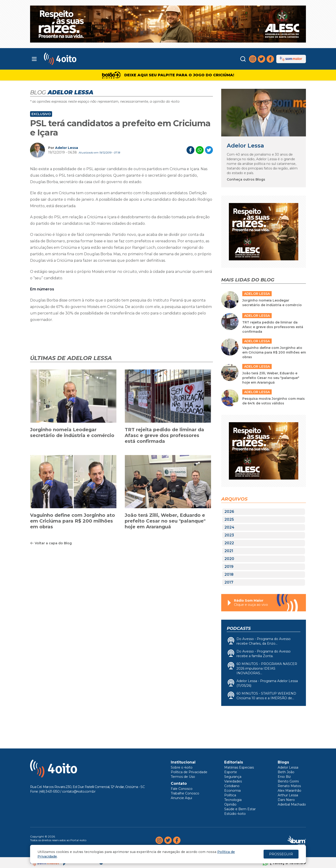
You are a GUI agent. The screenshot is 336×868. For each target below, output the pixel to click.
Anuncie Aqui (181, 798)
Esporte (231, 772)
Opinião (230, 804)
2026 (229, 512)
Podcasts (239, 628)
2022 (229, 543)
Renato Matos (289, 786)
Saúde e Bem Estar (240, 809)
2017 (229, 582)
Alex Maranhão (289, 791)
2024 (229, 527)
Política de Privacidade (189, 772)
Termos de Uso (183, 777)
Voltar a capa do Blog (51, 543)
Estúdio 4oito (235, 814)
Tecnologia (233, 800)
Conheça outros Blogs (246, 179)
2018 (229, 574)
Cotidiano (232, 786)
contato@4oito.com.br (79, 791)
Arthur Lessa (288, 795)
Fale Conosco (182, 789)
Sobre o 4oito (182, 767)
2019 (229, 567)
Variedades (233, 781)
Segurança (233, 777)
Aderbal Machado (292, 804)
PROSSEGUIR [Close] (281, 854)
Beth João (286, 772)
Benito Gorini (288, 781)
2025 (229, 519)
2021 (229, 551)
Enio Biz (284, 777)
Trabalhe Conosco (185, 793)
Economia (232, 791)
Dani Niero (286, 800)
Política (230, 795)
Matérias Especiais (239, 767)
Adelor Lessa (67, 148)
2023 (229, 535)
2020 (229, 559)
